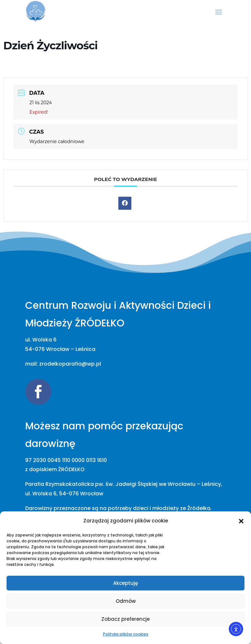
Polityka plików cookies (126, 634)
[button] (241, 521)
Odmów (126, 601)
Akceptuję (125, 583)
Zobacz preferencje (125, 619)
